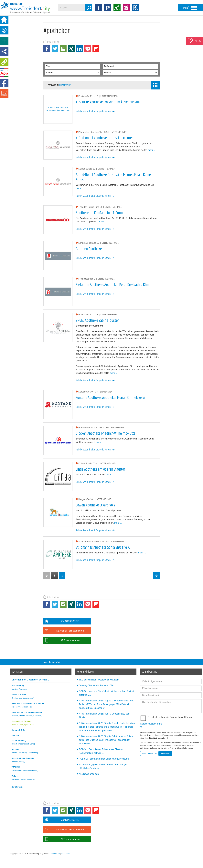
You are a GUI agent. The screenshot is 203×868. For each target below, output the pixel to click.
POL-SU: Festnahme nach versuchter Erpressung (104, 759)
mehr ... (152, 150)
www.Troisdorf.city (53, 662)
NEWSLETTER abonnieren (64, 631)
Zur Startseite (17, 787)
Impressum (55, 854)
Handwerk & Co (18, 730)
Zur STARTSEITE (61, 621)
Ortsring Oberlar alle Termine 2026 (96, 685)
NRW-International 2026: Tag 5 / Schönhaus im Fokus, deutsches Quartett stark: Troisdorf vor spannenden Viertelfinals (106, 740)
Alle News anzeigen (89, 774)
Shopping (41, 751)
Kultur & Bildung (41, 743)
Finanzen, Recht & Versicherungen (41, 714)
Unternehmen (30, 680)
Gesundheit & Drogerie (41, 723)
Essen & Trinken (41, 697)
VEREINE (41, 769)
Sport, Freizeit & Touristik (41, 760)
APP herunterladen (61, 640)
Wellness (41, 778)
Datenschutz (66, 854)
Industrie (15, 735)
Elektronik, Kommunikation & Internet (41, 706)
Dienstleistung (41, 688)
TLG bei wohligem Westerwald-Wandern (99, 680)
